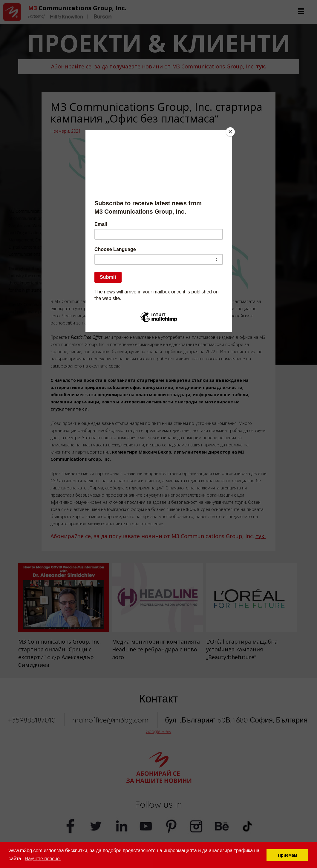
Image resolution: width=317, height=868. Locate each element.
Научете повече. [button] (43, 859)
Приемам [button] (288, 855)
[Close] (230, 132)
